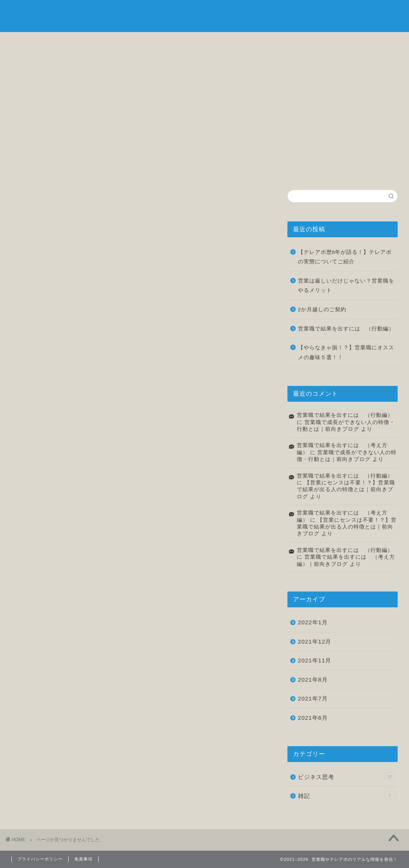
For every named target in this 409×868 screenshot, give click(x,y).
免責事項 (83, 859)
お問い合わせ (369, 42)
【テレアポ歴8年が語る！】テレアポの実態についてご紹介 (345, 257)
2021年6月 (313, 718)
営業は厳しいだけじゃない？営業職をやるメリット (346, 286)
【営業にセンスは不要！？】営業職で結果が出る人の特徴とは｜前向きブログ (346, 490)
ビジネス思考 (172, 42)
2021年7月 (313, 698)
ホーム (40, 42)
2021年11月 (315, 660)
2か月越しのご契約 (322, 310)
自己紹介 (106, 42)
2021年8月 (313, 680)
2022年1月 (313, 622)
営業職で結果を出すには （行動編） (346, 329)
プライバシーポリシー (40, 859)
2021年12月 (315, 641)
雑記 (303, 42)
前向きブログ (205, 15)
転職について (237, 42)
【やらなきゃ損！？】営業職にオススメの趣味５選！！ (346, 353)
